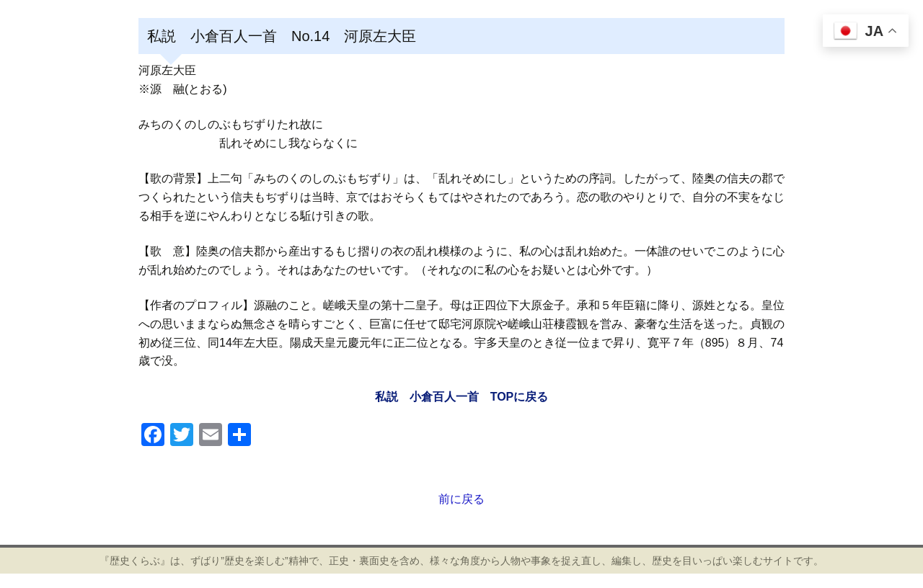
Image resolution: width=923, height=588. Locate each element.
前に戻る (461, 499)
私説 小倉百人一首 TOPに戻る (462, 397)
